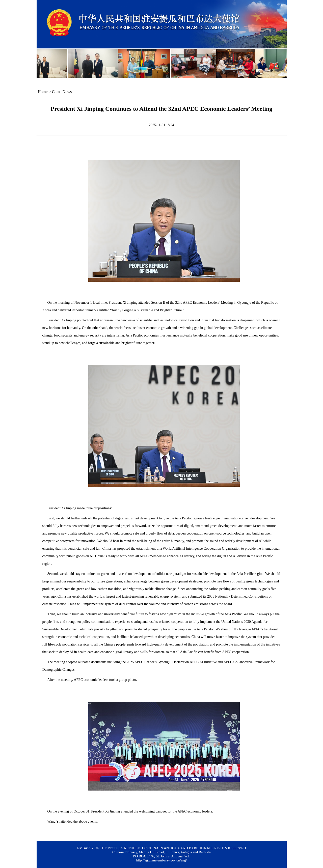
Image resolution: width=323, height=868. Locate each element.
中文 (280, 5)
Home (43, 92)
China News (62, 92)
